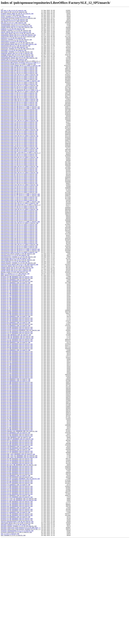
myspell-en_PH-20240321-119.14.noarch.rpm (17, 444)
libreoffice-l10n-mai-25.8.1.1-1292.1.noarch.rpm (19, 198)
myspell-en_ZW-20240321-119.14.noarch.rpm (17, 452)
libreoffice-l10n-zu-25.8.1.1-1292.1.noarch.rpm (19, 301)
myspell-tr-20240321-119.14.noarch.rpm (15, 613)
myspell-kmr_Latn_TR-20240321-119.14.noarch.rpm (19, 547)
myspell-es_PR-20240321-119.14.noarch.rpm (17, 488)
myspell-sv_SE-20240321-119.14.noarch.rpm (17, 604)
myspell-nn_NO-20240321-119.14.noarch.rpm (17, 567)
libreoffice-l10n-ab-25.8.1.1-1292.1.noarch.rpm (19, 79)
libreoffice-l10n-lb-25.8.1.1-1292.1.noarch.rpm (19, 191)
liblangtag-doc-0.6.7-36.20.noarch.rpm (15, 53)
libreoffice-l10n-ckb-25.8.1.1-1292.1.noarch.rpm (19, 108)
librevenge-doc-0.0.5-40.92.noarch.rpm (15, 308)
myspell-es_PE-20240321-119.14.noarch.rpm (17, 485)
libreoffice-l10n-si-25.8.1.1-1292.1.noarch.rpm (19, 248)
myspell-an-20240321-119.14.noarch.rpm (15, 334)
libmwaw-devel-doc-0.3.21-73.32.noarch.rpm (17, 64)
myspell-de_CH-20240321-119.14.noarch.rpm (17, 413)
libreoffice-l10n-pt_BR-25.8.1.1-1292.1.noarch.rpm (20, 231)
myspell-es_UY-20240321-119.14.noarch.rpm (17, 496)
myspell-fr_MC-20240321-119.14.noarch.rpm (17, 512)
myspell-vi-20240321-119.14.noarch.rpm (15, 619)
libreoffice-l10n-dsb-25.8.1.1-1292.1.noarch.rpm (19, 119)
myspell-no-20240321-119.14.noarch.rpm (15, 569)
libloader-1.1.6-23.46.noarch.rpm (14, 59)
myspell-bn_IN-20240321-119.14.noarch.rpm (17, 376)
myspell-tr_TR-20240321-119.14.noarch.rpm (17, 615)
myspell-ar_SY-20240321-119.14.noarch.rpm (17, 365)
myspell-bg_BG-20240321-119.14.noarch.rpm (17, 373)
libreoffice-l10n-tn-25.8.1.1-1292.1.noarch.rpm (19, 277)
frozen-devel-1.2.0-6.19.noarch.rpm (14, 22)
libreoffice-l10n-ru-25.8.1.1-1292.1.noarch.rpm (19, 237)
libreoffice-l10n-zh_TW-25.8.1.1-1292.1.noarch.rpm (20, 299)
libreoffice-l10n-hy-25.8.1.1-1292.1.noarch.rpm (19, 165)
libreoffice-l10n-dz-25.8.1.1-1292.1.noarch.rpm (19, 121)
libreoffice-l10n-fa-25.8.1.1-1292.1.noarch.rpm (19, 138)
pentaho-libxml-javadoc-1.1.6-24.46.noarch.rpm (19, 630)
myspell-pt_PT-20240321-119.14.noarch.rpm (17, 578)
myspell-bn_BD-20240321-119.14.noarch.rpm (17, 375)
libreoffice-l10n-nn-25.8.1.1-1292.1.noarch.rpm (19, 217)
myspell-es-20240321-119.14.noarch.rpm (15, 455)
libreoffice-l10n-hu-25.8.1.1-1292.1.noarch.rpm (19, 163)
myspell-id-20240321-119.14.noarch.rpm (15, 534)
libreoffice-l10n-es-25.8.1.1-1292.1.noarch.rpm (19, 132)
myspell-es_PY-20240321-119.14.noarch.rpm (17, 490)
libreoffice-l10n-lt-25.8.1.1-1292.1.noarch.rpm (19, 195)
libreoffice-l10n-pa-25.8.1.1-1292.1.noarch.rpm (19, 228)
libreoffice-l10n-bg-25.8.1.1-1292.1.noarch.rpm (19, 92)
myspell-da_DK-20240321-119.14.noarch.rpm (17, 408)
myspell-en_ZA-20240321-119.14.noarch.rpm (17, 450)
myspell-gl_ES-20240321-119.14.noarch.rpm (17, 520)
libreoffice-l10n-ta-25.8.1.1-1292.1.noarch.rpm (19, 268)
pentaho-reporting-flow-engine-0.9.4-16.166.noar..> (21, 632)
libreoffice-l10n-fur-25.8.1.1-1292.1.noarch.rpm (19, 143)
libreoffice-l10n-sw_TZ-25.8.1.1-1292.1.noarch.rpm (20, 264)
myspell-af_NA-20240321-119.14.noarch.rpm (17, 330)
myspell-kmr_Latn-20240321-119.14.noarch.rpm (18, 543)
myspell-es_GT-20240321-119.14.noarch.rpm (17, 476)
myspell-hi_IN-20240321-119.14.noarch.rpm (17, 529)
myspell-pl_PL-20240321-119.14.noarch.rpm (17, 575)
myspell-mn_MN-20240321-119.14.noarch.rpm (17, 558)
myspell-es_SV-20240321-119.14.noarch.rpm (17, 492)
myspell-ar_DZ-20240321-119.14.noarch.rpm (17, 343)
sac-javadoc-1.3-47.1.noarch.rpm (13, 641)
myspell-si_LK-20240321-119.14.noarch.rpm (17, 586)
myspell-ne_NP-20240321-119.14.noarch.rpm (17, 562)
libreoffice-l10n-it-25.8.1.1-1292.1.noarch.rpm (19, 171)
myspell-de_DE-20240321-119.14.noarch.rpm (17, 415)
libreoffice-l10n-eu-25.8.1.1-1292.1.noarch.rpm (19, 136)
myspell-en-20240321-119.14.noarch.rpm (15, 419)
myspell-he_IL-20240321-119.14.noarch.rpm (17, 527)
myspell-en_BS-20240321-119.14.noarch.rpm (17, 422)
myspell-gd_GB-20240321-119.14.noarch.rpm (17, 514)
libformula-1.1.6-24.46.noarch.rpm (14, 48)
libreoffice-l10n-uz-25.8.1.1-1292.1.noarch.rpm (19, 288)
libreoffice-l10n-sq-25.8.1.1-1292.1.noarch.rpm (19, 255)
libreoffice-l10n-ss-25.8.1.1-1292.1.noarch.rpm (19, 259)
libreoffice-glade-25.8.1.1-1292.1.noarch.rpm (18, 75)
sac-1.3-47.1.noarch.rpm (10, 639)
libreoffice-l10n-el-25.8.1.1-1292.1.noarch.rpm (19, 123)
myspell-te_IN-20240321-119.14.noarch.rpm (17, 610)
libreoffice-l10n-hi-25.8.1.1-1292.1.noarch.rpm (19, 158)
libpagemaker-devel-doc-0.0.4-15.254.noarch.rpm (19, 68)
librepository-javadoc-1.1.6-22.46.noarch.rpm (18, 307)
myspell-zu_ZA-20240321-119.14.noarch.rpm (17, 622)
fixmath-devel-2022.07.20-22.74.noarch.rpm (17, 15)
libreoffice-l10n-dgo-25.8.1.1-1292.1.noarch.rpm (19, 117)
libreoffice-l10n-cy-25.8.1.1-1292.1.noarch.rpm (19, 112)
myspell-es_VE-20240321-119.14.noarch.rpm (17, 498)
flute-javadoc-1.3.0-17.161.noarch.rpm (15, 18)
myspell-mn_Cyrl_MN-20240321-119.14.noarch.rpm (19, 556)
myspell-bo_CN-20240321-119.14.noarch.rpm (17, 380)
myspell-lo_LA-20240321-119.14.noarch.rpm (17, 551)
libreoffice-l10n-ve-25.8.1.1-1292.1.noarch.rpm (19, 290)
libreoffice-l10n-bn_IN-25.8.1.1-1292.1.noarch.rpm (20, 95)
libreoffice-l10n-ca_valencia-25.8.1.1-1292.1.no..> (21, 106)
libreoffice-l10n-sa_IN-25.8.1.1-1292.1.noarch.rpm (20, 241)
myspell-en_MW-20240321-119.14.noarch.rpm (17, 439)
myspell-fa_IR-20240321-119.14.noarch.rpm (17, 501)
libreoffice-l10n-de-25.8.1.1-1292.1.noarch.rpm (19, 116)
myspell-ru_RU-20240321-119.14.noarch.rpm (17, 584)
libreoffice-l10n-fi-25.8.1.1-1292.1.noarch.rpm (19, 140)
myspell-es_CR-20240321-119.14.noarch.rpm (17, 464)
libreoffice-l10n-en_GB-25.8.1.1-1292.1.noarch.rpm (20, 127)
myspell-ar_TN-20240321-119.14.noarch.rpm (17, 367)
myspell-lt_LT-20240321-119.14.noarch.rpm (17, 553)
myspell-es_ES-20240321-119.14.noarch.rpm (17, 472)
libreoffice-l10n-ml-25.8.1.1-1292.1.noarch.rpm (19, 202)
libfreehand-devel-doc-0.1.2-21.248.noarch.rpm (19, 51)
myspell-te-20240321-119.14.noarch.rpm (15, 608)
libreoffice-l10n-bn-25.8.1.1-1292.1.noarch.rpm (19, 94)
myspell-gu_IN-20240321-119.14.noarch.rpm (17, 521)
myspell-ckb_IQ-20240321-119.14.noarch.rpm (17, 402)
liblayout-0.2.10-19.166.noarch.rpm (14, 55)
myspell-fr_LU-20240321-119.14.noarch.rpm (17, 510)
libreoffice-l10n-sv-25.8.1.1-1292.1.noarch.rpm (19, 263)
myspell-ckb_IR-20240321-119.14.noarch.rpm (17, 404)
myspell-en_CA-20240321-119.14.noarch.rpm (17, 426)
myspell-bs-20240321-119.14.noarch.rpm (15, 386)
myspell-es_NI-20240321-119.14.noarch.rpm (17, 481)
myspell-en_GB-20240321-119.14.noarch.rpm (17, 428)
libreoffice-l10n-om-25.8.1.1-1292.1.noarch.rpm (19, 224)
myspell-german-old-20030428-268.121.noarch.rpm (19, 516)
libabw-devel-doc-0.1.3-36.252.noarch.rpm (17, 31)
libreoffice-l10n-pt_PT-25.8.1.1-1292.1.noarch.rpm (20, 233)
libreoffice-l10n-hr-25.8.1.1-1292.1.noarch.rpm (19, 160)
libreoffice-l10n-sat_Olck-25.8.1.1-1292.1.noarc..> (21, 244)
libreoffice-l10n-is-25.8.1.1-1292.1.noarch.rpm (19, 169)
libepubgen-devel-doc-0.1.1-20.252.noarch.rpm (18, 40)
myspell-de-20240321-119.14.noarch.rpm (15, 409)
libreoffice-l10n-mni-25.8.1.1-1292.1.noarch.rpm (19, 206)
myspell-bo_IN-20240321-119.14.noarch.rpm (17, 382)
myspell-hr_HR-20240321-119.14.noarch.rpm (17, 531)
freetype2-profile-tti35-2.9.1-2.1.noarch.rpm (18, 20)
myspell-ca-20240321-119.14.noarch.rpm (15, 389)
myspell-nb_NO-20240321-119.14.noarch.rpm (17, 560)
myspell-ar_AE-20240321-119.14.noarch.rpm (17, 340)
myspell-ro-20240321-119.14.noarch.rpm (15, 580)
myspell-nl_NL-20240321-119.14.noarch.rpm (17, 565)
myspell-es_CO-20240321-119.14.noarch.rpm (17, 463)
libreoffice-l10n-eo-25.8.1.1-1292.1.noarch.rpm (19, 130)
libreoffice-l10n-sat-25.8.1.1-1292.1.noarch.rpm (19, 242)
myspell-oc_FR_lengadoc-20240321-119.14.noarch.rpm (20, 573)
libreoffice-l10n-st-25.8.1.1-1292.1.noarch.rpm (19, 261)
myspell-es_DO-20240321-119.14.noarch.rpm (17, 468)
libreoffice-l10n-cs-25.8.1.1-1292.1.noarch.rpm (19, 110)
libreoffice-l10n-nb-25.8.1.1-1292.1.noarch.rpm (19, 211)
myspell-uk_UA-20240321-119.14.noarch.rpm (17, 617)
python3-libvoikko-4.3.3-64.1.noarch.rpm (16, 637)
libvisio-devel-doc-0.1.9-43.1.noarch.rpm (17, 318)
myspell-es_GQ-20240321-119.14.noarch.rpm (17, 474)
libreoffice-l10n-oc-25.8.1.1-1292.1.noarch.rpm (19, 222)
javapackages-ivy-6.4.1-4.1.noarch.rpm (15, 28)
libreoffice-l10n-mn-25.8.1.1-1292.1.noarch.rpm (19, 204)
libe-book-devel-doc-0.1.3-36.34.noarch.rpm (17, 39)
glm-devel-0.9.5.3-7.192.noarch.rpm (14, 24)
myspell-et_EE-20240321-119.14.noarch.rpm (17, 499)
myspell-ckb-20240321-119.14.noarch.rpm (16, 400)
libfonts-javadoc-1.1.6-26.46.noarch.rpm (16, 46)
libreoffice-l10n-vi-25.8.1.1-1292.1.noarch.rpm (19, 294)
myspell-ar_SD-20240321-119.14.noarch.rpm (17, 364)
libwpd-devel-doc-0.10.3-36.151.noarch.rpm (17, 319)
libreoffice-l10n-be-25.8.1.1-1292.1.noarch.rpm (19, 90)
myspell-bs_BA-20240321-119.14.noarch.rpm (17, 387)
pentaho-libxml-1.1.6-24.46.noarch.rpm (15, 628)
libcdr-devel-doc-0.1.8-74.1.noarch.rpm (16, 37)
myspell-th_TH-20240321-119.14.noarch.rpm (17, 611)
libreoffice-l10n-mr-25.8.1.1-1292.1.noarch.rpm (19, 207)
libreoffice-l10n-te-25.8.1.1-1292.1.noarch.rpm (19, 270)
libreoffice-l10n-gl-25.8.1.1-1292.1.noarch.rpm (19, 151)
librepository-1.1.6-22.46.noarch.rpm (15, 305)
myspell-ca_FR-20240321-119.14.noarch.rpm (17, 397)
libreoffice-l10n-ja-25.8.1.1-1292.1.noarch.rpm (19, 173)
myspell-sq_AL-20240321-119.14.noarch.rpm (17, 591)
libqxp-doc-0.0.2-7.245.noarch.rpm (14, 70)
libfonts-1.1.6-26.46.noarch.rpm (13, 44)
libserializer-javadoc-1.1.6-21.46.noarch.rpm (18, 314)
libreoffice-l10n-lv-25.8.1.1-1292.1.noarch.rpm (19, 196)
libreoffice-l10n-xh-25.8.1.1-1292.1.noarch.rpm (19, 296)
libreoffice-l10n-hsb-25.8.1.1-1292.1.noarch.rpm (19, 162)
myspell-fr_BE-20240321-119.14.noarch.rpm (17, 503)
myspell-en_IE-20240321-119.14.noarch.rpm (17, 431)
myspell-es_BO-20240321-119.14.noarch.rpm (17, 459)
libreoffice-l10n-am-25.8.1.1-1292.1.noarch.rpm (19, 83)
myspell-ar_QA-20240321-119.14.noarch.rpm (17, 360)
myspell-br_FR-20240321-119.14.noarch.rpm (17, 384)
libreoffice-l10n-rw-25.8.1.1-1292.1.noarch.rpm (19, 239)
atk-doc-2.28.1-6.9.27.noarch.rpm (14, 11)
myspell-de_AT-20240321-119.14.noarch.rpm (17, 411)
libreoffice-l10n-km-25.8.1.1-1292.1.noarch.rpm (19, 180)
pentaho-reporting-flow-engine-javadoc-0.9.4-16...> (21, 633)
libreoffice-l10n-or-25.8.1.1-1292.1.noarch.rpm (19, 226)
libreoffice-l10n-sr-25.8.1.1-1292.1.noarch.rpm (19, 257)
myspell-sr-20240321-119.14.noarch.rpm (15, 593)
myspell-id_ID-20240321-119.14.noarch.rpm (17, 536)
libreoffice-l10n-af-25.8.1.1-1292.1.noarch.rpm (19, 81)
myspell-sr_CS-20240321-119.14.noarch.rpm (17, 595)
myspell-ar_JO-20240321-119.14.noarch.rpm (17, 349)
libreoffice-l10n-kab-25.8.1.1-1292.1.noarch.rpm (19, 176)
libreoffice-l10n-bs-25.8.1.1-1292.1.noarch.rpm (19, 103)
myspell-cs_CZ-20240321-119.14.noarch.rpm (17, 406)
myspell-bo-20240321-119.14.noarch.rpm (15, 378)
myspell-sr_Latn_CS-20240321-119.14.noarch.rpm (19, 597)
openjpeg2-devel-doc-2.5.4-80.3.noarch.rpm (17, 626)
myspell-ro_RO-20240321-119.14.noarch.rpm (17, 582)
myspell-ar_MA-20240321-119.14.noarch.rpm (17, 356)
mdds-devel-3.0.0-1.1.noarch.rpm (13, 329)
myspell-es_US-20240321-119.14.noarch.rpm (17, 494)
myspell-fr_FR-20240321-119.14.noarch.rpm (17, 509)
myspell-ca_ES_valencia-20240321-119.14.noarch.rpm (20, 395)
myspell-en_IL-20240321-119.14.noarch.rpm (17, 433)
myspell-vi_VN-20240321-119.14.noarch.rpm (17, 621)
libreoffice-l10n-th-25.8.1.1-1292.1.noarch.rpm (19, 274)
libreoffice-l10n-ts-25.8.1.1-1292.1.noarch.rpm (19, 281)
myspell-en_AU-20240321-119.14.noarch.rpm (17, 420)
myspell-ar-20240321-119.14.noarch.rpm (15, 338)
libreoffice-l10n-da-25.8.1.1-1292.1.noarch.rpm (19, 114)
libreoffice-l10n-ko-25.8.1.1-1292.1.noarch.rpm (19, 185)
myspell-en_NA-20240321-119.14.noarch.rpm (17, 441)
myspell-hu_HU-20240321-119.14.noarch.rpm (17, 532)
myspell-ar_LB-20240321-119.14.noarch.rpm (17, 352)
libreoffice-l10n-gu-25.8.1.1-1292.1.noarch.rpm (19, 152)
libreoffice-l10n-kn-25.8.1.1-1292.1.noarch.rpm (19, 184)
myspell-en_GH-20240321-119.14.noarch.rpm (17, 430)
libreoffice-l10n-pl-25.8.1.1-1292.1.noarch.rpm (19, 229)
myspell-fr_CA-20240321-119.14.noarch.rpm (17, 505)
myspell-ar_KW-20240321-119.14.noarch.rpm (17, 351)
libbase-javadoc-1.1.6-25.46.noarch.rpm (16, 35)
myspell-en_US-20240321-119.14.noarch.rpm (17, 448)
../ (2, 9)
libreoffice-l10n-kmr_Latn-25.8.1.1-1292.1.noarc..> (21, 182)
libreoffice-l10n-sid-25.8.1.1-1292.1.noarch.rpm (19, 250)
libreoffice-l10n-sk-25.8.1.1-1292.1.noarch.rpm (19, 252)
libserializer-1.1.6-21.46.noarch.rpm (15, 312)
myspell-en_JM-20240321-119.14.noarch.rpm (17, 437)
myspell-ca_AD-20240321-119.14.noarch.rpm (17, 391)
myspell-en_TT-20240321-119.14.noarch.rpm (17, 446)
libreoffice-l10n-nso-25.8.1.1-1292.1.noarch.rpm (19, 220)
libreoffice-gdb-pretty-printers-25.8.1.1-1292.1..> (21, 73)
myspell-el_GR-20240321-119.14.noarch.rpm (17, 417)
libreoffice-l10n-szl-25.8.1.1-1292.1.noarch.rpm (19, 266)
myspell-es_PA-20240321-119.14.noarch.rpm (17, 483)
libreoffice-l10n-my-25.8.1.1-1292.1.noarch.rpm (19, 209)
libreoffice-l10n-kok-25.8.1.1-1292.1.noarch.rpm (19, 187)
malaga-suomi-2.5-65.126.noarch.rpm (14, 325)
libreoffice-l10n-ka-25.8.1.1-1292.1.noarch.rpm (19, 174)
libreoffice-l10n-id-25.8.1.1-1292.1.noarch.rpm (19, 167)
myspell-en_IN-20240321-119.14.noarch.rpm (17, 435)
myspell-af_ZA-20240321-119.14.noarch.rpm (17, 332)
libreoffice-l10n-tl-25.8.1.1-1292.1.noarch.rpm (19, 275)
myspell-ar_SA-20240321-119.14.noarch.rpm (17, 362)
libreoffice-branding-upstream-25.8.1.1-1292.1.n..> (21, 72)
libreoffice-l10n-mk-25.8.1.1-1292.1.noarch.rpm (19, 200)
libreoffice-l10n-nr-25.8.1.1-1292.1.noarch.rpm (19, 218)
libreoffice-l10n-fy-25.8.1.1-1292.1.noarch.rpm (19, 145)
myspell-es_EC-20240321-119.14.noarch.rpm (17, 470)
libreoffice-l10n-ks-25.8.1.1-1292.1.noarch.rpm (19, 189)
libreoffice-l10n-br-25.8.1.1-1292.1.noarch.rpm (19, 99)
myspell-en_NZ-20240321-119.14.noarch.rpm (17, 442)
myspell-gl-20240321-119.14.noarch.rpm (15, 518)
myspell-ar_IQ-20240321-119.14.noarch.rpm (17, 347)
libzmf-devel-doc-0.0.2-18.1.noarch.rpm (16, 323)
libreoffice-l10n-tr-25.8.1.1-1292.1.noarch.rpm (19, 279)
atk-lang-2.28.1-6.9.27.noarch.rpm (14, 13)
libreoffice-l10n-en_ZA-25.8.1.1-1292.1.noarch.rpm (20, 129)
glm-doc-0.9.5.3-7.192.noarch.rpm (14, 26)
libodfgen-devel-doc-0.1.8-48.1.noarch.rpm (17, 66)
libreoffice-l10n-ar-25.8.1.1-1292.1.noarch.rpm (19, 84)
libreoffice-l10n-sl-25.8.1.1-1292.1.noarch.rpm (19, 253)
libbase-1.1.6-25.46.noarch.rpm (13, 33)
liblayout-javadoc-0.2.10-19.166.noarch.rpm (17, 57)
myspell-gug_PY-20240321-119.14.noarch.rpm (17, 525)
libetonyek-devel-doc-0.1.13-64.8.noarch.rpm (18, 42)
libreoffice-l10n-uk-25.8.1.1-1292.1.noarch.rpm (19, 286)
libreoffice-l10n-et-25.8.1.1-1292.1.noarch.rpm (19, 134)
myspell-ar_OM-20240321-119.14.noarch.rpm (17, 358)
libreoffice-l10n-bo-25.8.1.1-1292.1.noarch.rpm (19, 97)
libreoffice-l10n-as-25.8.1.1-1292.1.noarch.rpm (19, 86)
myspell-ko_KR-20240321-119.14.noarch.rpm (17, 549)
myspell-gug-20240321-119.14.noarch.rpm (16, 523)
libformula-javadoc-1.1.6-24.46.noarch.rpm (17, 50)
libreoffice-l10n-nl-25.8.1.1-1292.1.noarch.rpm (19, 215)
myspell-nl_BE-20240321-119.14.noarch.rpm (17, 564)
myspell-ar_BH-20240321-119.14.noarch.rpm (17, 341)
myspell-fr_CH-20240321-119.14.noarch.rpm (17, 507)
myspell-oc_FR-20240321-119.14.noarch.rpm (17, 571)
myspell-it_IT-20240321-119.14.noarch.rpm (17, 542)
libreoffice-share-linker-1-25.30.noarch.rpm (18, 303)
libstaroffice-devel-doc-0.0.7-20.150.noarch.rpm (19, 316)
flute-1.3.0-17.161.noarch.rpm (12, 17)
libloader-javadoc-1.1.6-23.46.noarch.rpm (17, 61)
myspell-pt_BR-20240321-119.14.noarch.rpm (17, 576)
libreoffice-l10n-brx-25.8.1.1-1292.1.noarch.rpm (19, 101)
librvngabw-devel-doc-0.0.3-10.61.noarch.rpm (18, 310)
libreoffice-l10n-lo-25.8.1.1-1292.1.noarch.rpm (19, 193)
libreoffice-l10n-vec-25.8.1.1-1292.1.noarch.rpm (19, 292)
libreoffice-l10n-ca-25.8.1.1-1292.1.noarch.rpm (19, 105)
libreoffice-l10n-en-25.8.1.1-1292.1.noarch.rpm (19, 125)
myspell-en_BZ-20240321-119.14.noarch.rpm (17, 424)
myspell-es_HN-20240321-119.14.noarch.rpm (17, 477)
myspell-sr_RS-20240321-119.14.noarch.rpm (17, 600)
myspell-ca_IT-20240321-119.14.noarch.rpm (17, 398)
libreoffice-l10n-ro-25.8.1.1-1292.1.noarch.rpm (19, 235)
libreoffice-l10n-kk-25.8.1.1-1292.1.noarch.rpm (19, 178)
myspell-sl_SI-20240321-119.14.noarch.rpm (17, 589)
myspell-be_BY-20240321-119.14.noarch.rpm (17, 371)
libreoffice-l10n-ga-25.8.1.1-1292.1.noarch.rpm (19, 147)
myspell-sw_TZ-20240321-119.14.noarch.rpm (17, 606)
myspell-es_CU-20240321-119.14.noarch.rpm (17, 466)
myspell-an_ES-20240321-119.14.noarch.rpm (17, 336)
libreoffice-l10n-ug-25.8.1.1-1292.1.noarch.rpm (19, 285)
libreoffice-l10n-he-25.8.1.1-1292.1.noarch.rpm (19, 156)
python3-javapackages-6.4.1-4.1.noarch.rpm (17, 635)
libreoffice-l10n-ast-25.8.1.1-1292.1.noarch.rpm (19, 88)
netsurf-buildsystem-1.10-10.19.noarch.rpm (17, 624)
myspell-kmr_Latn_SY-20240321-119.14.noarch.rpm (19, 545)
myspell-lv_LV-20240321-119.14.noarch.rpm (17, 554)
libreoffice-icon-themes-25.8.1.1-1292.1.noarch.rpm (21, 77)
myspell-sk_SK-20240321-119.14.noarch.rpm (17, 587)
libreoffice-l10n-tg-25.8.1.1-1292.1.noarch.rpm (19, 272)
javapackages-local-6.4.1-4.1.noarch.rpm (16, 29)
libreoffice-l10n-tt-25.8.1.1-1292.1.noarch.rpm (19, 283)
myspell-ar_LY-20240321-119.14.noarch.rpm (17, 354)
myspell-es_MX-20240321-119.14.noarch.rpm (17, 479)
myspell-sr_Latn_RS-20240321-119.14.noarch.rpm (19, 599)
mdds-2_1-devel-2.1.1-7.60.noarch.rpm (15, 327)
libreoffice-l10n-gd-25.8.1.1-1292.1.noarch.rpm (19, 149)
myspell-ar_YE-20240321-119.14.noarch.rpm (17, 369)
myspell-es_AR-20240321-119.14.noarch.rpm (17, 457)
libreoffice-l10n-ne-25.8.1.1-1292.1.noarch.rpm (19, 213)
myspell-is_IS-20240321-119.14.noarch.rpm (17, 540)
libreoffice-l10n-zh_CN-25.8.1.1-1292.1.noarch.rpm (20, 297)
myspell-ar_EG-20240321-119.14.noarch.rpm (17, 345)
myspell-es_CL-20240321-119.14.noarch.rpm (17, 461)
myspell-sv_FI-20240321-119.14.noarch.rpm (17, 602)
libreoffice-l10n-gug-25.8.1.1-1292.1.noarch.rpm (19, 154)
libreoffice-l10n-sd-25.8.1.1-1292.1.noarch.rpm (19, 246)
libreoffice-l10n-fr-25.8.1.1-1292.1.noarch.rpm (19, 141)
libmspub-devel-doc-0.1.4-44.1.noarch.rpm (17, 62)
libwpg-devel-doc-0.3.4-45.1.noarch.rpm (16, 321)
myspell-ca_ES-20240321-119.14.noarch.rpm (17, 393)
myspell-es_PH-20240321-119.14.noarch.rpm (17, 487)
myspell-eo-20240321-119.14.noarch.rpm (15, 453)
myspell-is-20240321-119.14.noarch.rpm (15, 538)
